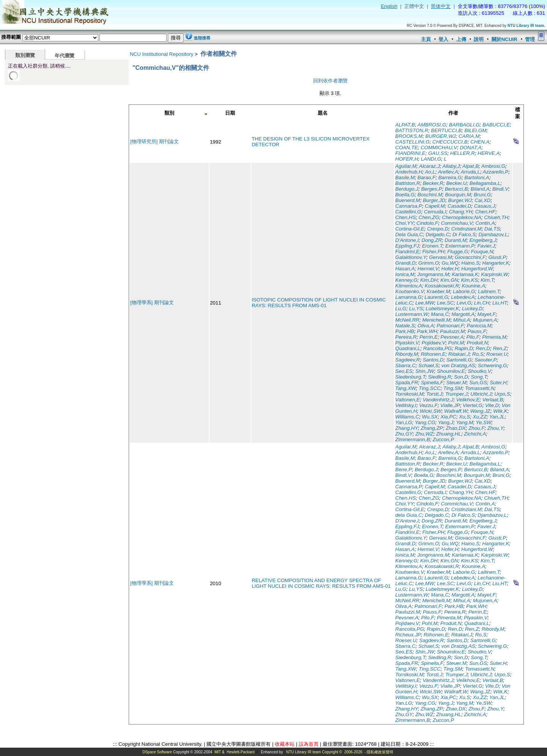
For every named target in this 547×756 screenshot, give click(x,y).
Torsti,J (434, 394)
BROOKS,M (409, 136)
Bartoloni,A (477, 178)
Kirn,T (487, 280)
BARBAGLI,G (464, 125)
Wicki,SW (431, 411)
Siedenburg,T (410, 377)
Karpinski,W (494, 274)
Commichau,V (457, 223)
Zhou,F (476, 428)
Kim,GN (449, 280)
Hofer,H (450, 269)
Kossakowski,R (442, 286)
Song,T (479, 377)
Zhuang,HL (449, 434)
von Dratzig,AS (458, 365)
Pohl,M (456, 343)
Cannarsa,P (408, 206)
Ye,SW (484, 422)
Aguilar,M (406, 166)
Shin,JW (425, 371)
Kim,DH (429, 280)
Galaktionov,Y (411, 257)
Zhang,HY (407, 428)
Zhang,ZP (432, 428)
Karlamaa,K (465, 274)
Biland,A (480, 189)
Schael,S (428, 365)
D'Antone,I (407, 240)
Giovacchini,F (470, 257)
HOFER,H (407, 159)
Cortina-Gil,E (410, 229)
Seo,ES (404, 371)
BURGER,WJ (441, 136)
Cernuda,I (435, 212)
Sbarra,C (405, 365)
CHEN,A (480, 142)
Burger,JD (434, 200)
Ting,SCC (430, 388)
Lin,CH (482, 303)
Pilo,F (473, 337)
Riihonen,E (433, 354)
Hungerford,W (477, 269)
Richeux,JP (408, 635)
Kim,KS (469, 280)
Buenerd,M (407, 200)
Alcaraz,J (430, 166)
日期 (230, 113)
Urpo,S (502, 394)
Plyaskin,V (407, 343)
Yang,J (446, 422)
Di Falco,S (464, 234)
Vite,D (492, 405)
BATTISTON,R (412, 130)
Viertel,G (473, 405)
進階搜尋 (202, 38)
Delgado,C (437, 234)
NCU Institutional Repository (162, 54)
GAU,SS (438, 153)
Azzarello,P (496, 172)
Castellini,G (408, 212)
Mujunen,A (485, 320)
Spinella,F (432, 383)
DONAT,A (471, 148)
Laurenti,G (436, 297)
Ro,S (478, 354)
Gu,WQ (450, 263)
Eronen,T (432, 246)
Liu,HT (500, 303)
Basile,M (405, 178)
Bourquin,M (458, 195)
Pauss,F (477, 331)
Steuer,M (456, 383)
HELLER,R (463, 153)
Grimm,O (429, 263)
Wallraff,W (456, 411)
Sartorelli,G (459, 360)
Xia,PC (448, 417)
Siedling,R (440, 377)
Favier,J (486, 246)
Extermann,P (460, 246)
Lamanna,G (408, 297)
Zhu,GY (404, 434)
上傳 (461, 39)
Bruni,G (482, 195)
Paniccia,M (479, 326)
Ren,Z (500, 348)
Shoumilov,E (451, 371)
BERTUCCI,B (446, 130)
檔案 (518, 113)
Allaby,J (451, 166)
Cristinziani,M (467, 229)
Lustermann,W (412, 314)
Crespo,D (438, 229)
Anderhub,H (409, 172)
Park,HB (405, 331)
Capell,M (435, 206)
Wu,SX (430, 417)
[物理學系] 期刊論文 (152, 302)
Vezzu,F (428, 405)
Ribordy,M (407, 354)
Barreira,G (450, 178)
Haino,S (470, 263)
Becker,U (456, 183)
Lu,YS (416, 309)
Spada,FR (407, 383)
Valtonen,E (407, 400)
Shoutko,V (479, 371)
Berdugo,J (407, 189)
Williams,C (407, 417)
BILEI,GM (475, 130)
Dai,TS (492, 229)
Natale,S (405, 326)
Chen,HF (485, 212)
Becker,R (433, 183)
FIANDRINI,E (410, 153)
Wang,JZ (480, 411)
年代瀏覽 (65, 56)
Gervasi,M (441, 257)
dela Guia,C (408, 515)
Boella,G (405, 195)
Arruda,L (471, 172)
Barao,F (426, 178)
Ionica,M (405, 274)
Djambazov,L (493, 234)
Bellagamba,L (485, 183)
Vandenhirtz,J (438, 400)
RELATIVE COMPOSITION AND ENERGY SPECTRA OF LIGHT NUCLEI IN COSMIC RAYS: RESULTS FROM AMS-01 (321, 583)
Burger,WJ (460, 200)
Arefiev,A (448, 172)
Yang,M (464, 422)
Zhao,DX (456, 428)
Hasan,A (405, 269)
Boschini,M (430, 195)
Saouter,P (486, 360)
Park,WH (427, 331)
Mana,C (440, 314)
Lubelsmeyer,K (442, 309)
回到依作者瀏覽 (330, 81)
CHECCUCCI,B (450, 142)
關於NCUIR (504, 39)
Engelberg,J (483, 240)
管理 (530, 39)
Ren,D (483, 348)
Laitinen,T (489, 291)
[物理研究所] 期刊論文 (154, 141)
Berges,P (431, 189)
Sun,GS (478, 383)
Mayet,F (487, 314)
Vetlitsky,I (406, 405)
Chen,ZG (429, 217)
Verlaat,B (493, 400)
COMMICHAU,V (439, 148)
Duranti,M (456, 240)
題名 (323, 113)
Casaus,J (485, 206)
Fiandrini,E (407, 252)
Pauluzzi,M (452, 331)
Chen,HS (405, 217)
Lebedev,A (463, 297)
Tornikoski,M (409, 394)
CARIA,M (469, 136)
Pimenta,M (494, 337)
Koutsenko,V (409, 291)
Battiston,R (407, 183)
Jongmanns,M (433, 274)
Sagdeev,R (407, 360)
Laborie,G (464, 291)
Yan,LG (404, 422)
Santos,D (433, 360)
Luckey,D (472, 309)
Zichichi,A (475, 434)
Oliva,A (426, 326)
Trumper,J (456, 394)
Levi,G (464, 303)
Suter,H (498, 383)
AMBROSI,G (432, 125)
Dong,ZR (432, 240)
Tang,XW (405, 388)
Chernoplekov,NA (461, 217)
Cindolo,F (427, 223)
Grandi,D (405, 263)
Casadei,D (459, 206)
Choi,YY (404, 223)
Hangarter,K (496, 263)
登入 (443, 39)
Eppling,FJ (407, 246)
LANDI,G (431, 159)
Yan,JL (497, 417)
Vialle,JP (450, 405)
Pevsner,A (452, 337)
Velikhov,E (468, 400)
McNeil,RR (407, 320)
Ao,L (430, 172)
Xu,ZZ (480, 417)
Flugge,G (458, 252)
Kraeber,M (438, 291)
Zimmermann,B (412, 440)
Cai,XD (482, 200)
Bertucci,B (456, 189)
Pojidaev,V (434, 343)
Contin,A (485, 223)
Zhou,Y (495, 428)
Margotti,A (463, 314)
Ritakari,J (459, 354)
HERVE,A (489, 153)
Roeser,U (497, 354)
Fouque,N (482, 252)
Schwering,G (492, 365)
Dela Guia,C (409, 234)
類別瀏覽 (25, 55)
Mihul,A (462, 320)
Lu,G (401, 309)
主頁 (426, 39)
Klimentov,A (408, 286)
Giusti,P (497, 257)
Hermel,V (428, 269)
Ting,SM (453, 388)
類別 (169, 113)
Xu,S (464, 417)
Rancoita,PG (438, 348)
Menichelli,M (436, 320)
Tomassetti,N (480, 388)
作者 (453, 113)
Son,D (461, 377)
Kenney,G (406, 280)
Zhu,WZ (424, 434)
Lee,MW (425, 303)
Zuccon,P (443, 440)
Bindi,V (500, 189)
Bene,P (404, 470)
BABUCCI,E (496, 125)
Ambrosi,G (493, 166)
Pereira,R (406, 337)
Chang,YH (461, 212)
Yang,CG (425, 422)
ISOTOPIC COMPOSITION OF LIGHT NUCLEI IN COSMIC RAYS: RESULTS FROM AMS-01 (319, 303)
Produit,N (477, 343)
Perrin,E (429, 337)
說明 (479, 39)
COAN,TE (406, 148)
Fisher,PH (433, 252)
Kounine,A (474, 286)
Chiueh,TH (496, 217)
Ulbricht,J (481, 394)
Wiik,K (500, 411)
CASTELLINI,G (412, 142)
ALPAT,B (405, 125)
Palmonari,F (450, 326)
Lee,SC (445, 303)
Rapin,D (464, 348)
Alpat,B (471, 166)
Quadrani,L (408, 348)
